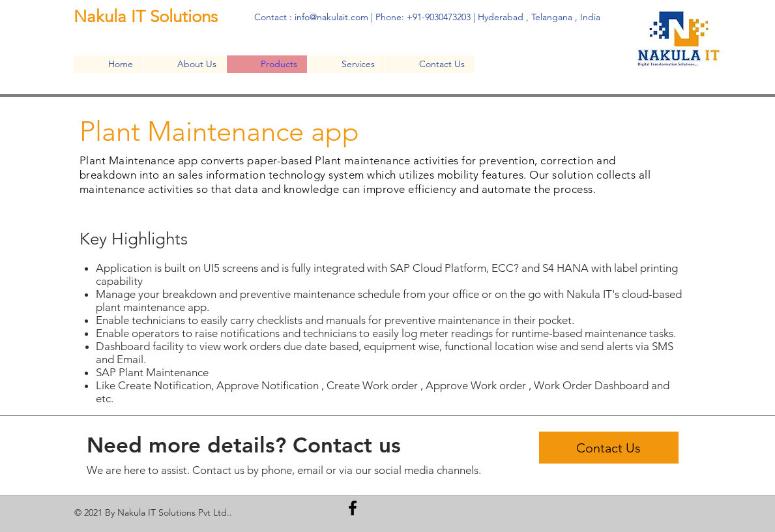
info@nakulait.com (331, 17)
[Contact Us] (609, 448)
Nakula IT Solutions (148, 17)
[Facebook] (353, 508)
